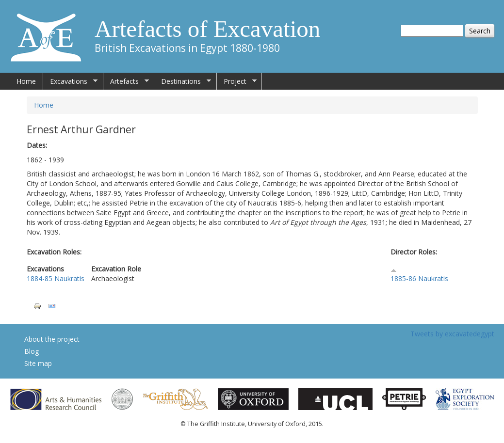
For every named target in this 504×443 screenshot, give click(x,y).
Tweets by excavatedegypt (452, 334)
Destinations (183, 81)
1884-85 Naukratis (56, 278)
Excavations (70, 81)
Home (26, 81)
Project (237, 81)
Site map (38, 363)
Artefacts (126, 81)
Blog (32, 351)
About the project (52, 339)
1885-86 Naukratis (419, 278)
